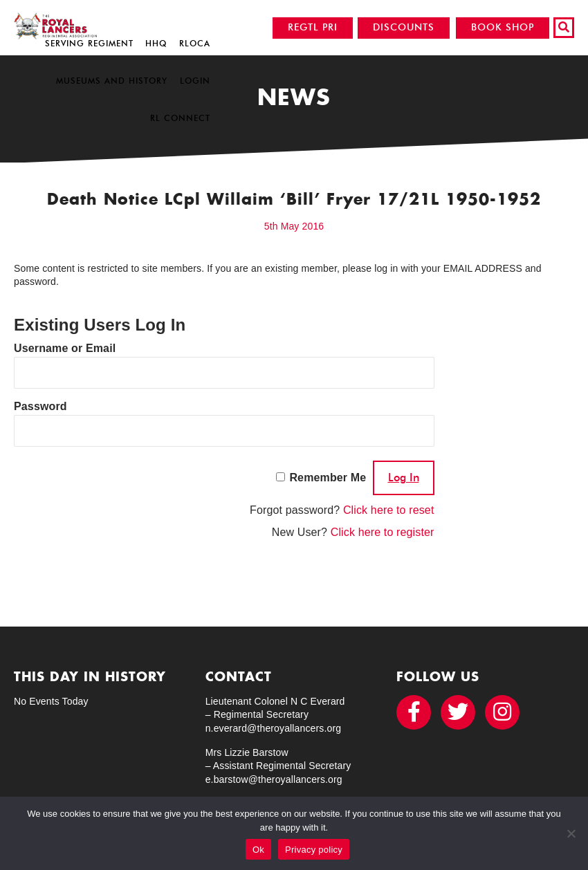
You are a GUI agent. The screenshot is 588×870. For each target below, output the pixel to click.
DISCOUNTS (404, 27)
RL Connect (180, 118)
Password (40, 406)
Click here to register (383, 532)
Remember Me (328, 478)
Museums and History (112, 81)
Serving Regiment (89, 43)
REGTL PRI (313, 27)
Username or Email (65, 348)
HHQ (156, 43)
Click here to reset (389, 510)
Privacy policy (314, 850)
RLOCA (195, 43)
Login (195, 81)
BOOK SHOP (503, 27)
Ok (258, 850)
